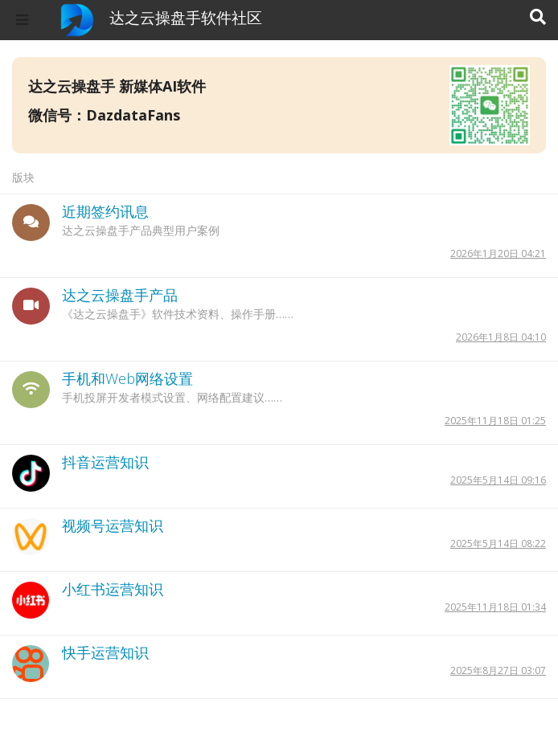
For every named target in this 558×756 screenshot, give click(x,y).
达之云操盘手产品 (120, 295)
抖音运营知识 (105, 462)
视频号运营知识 (113, 525)
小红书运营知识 (113, 589)
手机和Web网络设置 (127, 378)
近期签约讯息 (105, 211)
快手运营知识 (105, 652)
